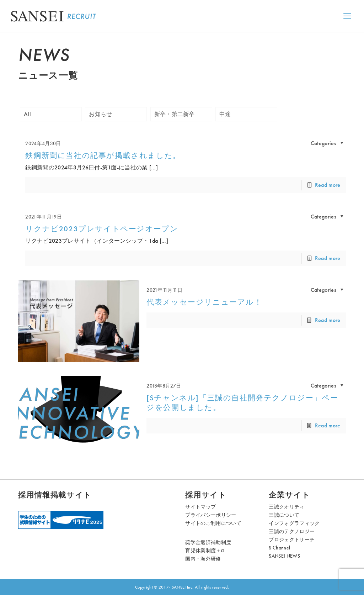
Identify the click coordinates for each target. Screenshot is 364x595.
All (27, 114)
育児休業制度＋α (205, 551)
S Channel (279, 548)
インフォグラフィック (294, 523)
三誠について (284, 515)
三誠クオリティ (287, 507)
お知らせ (100, 114)
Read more (328, 185)
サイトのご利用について (213, 523)
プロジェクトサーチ (292, 539)
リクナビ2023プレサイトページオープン (102, 229)
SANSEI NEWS (284, 556)
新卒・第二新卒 (175, 114)
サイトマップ (200, 507)
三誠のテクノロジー (292, 531)
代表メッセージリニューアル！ (204, 302)
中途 (225, 114)
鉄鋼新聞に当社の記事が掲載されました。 (103, 156)
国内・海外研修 (203, 559)
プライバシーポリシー (211, 515)
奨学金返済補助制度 (208, 542)
